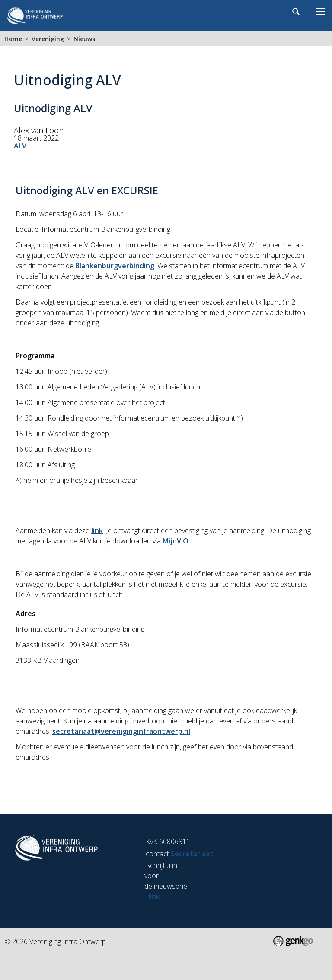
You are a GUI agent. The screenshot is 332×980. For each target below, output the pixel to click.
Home (13, 39)
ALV (20, 146)
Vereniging (48, 39)
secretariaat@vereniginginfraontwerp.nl (121, 731)
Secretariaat (192, 854)
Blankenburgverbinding (115, 266)
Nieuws (84, 39)
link (97, 530)
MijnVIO (176, 541)
